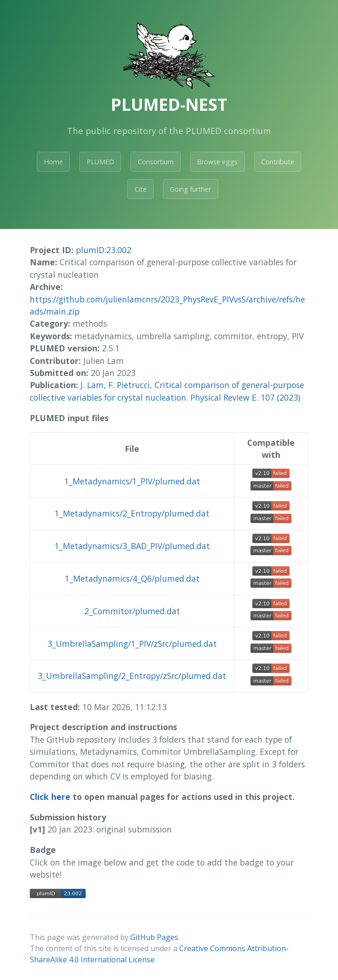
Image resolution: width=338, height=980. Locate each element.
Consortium (156, 162)
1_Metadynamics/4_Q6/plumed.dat (132, 578)
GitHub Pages (154, 937)
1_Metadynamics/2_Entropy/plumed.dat (132, 513)
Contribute (278, 162)
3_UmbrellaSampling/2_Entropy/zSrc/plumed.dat (132, 676)
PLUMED (100, 162)
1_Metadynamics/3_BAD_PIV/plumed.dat (132, 546)
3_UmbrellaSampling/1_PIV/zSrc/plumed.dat (132, 644)
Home (53, 162)
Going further (190, 189)
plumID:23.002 (104, 250)
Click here (50, 797)
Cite (141, 189)
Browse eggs (217, 162)
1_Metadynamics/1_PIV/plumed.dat (132, 481)
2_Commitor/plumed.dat (132, 611)
